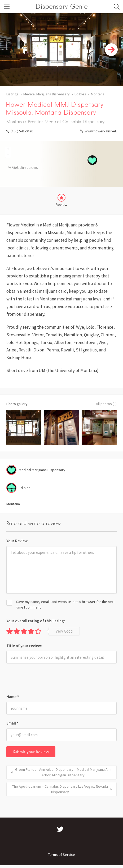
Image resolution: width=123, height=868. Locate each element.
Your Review (17, 541)
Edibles (80, 94)
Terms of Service (61, 855)
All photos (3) (106, 404)
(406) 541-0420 (22, 131)
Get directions (25, 167)
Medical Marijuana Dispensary (47, 94)
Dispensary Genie (62, 6)
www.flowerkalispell (101, 131)
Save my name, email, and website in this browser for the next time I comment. (65, 604)
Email (12, 723)
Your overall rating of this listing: (36, 621)
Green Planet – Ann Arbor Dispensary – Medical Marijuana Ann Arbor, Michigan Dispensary (63, 772)
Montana (98, 94)
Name (13, 697)
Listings (12, 94)
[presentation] (42, 680)
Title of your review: (24, 646)
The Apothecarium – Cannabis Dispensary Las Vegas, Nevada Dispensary (60, 789)
